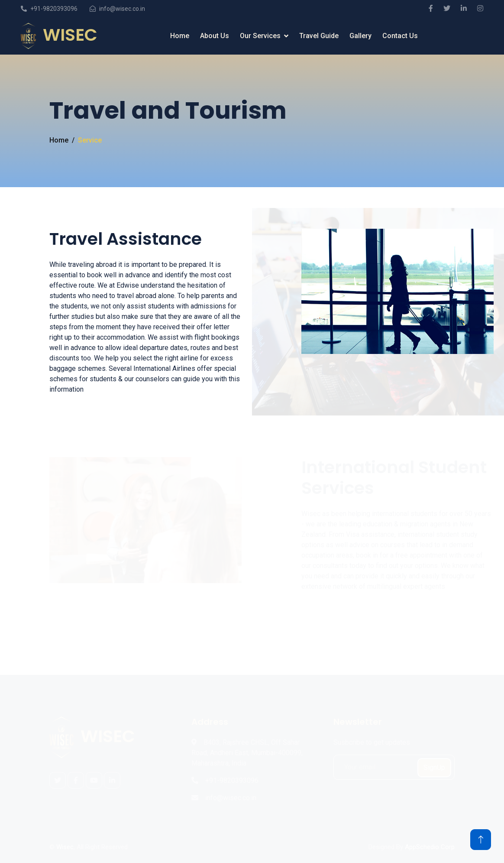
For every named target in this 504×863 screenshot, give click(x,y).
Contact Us (400, 36)
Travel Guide (319, 36)
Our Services (260, 36)
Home (180, 36)
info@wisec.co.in (122, 9)
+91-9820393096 (54, 9)
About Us (215, 36)
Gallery (360, 36)
